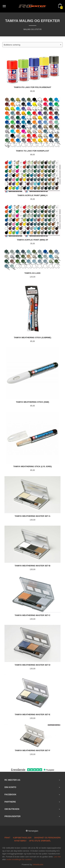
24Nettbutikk (38, 865)
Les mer (57, 857)
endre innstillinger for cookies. (19, 859)
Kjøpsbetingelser (22, 838)
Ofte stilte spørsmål (40, 841)
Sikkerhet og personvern (47, 838)
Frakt (7, 838)
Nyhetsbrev (20, 841)
